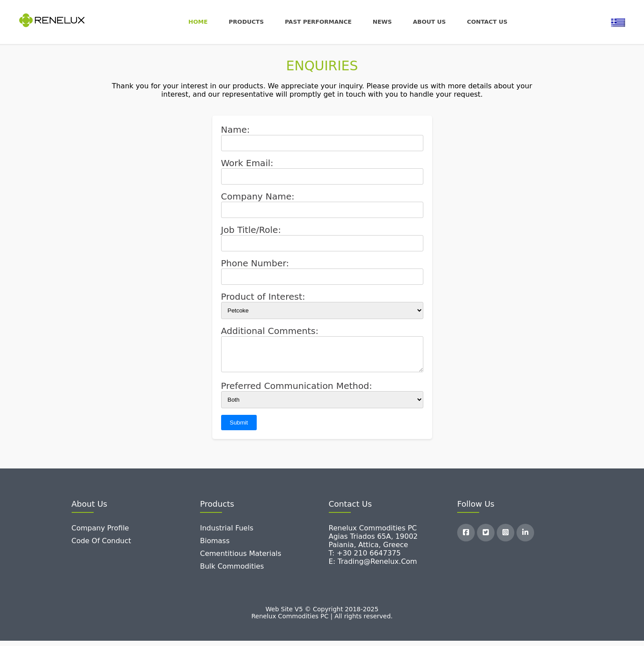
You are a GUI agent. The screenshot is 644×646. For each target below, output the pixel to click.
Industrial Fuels (227, 533)
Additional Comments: (270, 331)
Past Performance (318, 22)
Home (198, 22)
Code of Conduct (102, 546)
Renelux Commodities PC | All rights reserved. (322, 621)
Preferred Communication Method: (297, 391)
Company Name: (258, 196)
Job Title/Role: (251, 230)
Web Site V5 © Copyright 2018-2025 (322, 614)
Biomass (215, 546)
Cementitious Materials (241, 559)
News (382, 22)
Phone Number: (255, 263)
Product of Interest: (263, 297)
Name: (236, 130)
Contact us (487, 22)
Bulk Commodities (232, 572)
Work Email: (247, 163)
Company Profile (100, 533)
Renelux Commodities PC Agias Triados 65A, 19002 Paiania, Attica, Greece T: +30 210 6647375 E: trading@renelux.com (373, 550)
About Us (429, 22)
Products (246, 22)
